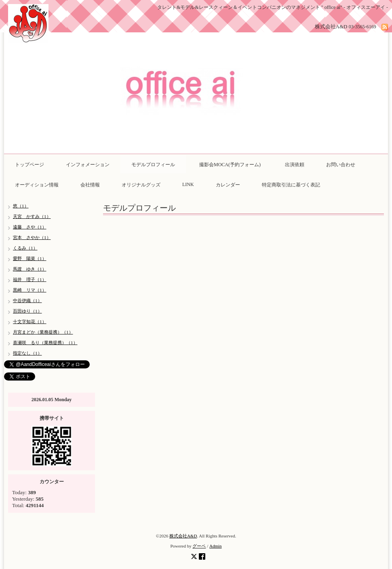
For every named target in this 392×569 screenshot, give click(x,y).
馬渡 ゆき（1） (30, 269)
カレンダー (228, 185)
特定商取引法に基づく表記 (291, 185)
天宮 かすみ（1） (32, 216)
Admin (216, 546)
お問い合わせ (341, 165)
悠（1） (21, 206)
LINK (188, 184)
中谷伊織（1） (27, 300)
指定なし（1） (27, 353)
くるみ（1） (25, 248)
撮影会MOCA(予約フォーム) (232, 165)
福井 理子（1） (30, 279)
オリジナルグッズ (141, 185)
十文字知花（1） (30, 322)
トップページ (30, 165)
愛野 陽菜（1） (30, 258)
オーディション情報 (37, 185)
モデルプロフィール (153, 165)
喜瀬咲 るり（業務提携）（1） (45, 343)
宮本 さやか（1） (32, 237)
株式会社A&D (183, 536)
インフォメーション (88, 165)
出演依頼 (295, 165)
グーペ (199, 546)
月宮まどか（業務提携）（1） (43, 332)
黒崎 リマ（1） (30, 290)
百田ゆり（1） (27, 311)
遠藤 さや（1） (30, 227)
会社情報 (90, 185)
